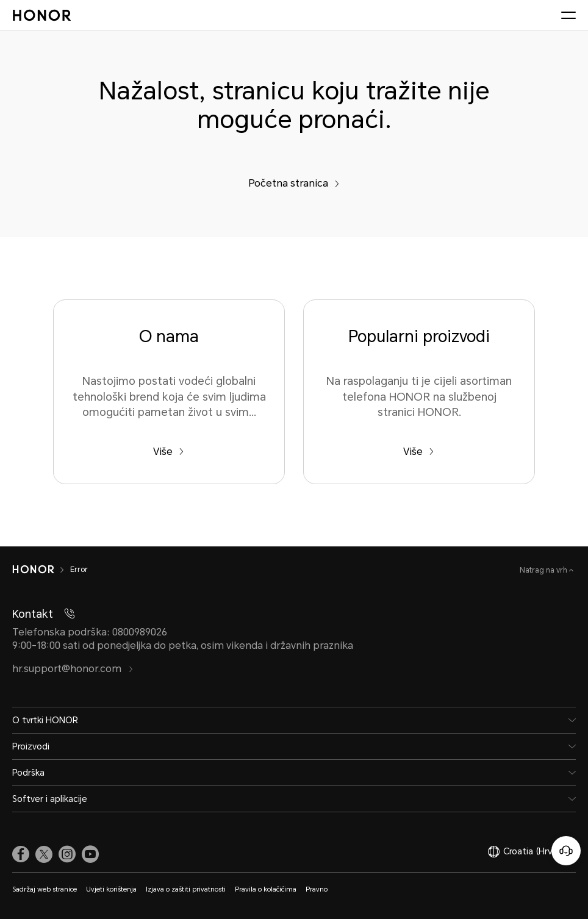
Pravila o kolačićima (266, 889)
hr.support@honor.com (73, 669)
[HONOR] (33, 570)
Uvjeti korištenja (111, 889)
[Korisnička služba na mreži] (566, 851)
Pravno (317, 889)
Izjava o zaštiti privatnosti (186, 889)
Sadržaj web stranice (45, 889)
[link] (21, 854)
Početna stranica (294, 183)
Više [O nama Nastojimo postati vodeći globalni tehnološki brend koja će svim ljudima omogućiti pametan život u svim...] (169, 452)
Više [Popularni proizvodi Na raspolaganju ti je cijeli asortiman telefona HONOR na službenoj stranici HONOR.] (419, 452)
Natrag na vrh (544, 570)
